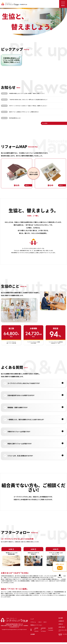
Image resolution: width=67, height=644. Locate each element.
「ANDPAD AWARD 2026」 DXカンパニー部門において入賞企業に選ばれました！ (28, 100)
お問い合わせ (62, 627)
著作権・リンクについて (63, 635)
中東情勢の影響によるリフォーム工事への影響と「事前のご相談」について (27, 93)
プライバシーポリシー (63, 631)
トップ (32, 619)
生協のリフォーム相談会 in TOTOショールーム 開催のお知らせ (24, 112)
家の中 (40, 622)
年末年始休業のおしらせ (15, 118)
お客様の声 (61, 621)
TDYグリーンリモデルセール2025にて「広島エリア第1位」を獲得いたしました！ (28, 106)
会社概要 (33, 634)
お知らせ (61, 624)
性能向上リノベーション (36, 625)
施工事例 (61, 618)
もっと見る (45, 123)
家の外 (45, 622)
